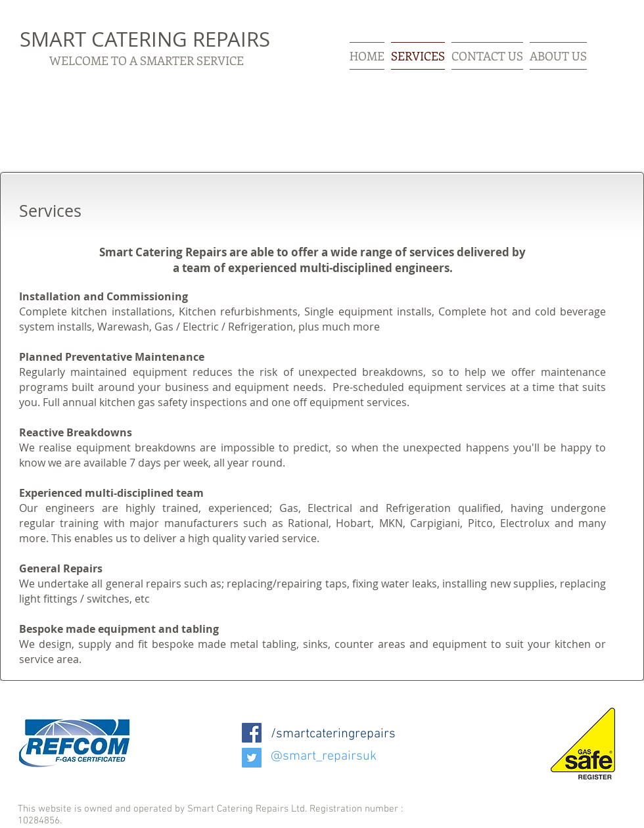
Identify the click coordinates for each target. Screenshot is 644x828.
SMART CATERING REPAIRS (145, 39)
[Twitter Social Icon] (252, 758)
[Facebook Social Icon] (252, 733)
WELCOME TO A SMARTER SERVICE (147, 60)
